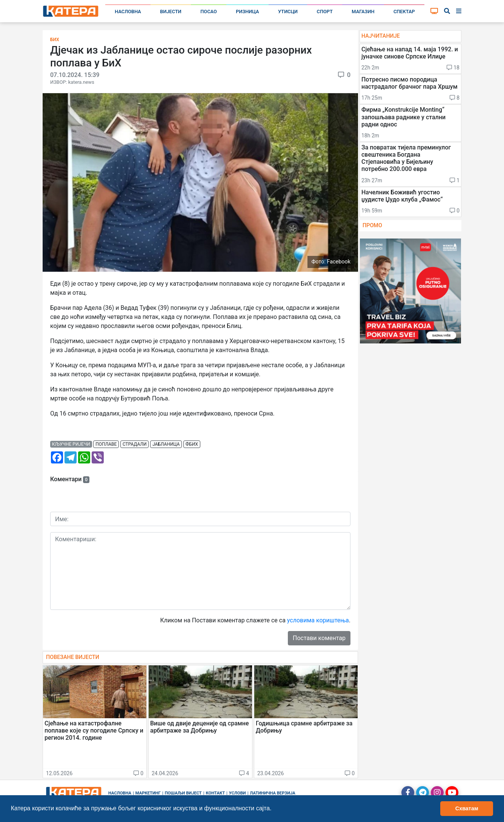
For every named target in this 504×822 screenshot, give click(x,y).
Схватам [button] (467, 808)
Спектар (404, 12)
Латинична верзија (272, 793)
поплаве (106, 444)
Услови (237, 793)
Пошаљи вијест (183, 793)
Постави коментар (319, 638)
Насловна (128, 12)
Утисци (288, 12)
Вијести (171, 12)
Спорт (325, 12)
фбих (192, 444)
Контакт (216, 793)
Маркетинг (148, 793)
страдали (135, 444)
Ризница (247, 12)
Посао (209, 12)
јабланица (166, 444)
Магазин (363, 12)
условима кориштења (318, 620)
